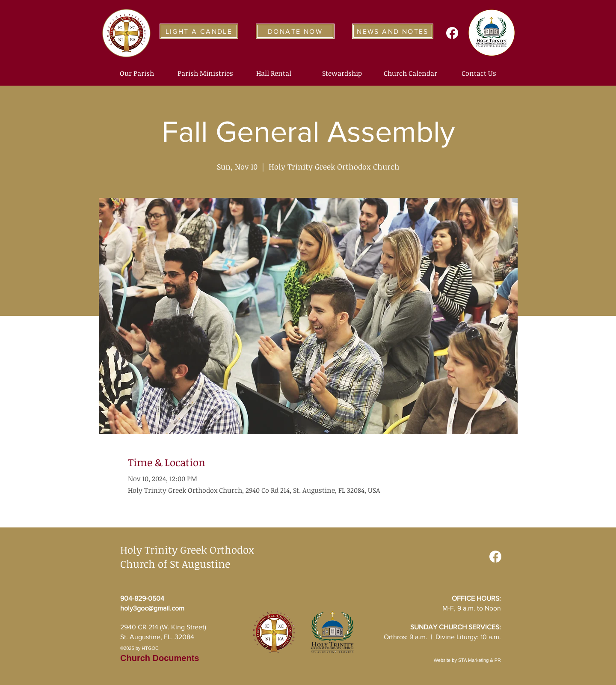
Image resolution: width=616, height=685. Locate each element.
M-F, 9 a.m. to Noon (472, 608)
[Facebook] (452, 33)
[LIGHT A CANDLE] (199, 31)
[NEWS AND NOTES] (393, 31)
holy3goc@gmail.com (152, 608)
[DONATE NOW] (295, 31)
